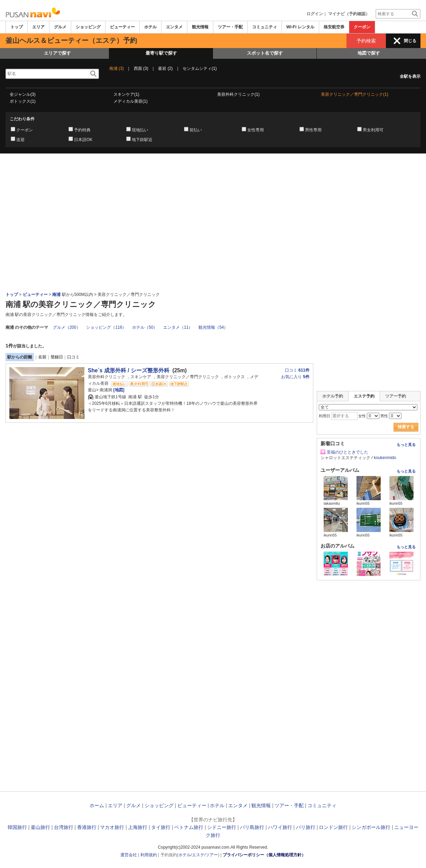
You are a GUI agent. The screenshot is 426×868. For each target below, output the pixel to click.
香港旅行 (87, 827)
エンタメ (174, 27)
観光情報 (200, 27)
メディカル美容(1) (131, 101)
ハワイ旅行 (280, 827)
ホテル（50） (145, 327)
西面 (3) (141, 68)
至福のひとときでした (348, 452)
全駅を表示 (410, 76)
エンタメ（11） (178, 327)
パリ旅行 (306, 827)
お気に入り (295, 377)
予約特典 (82, 130)
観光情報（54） (213, 327)
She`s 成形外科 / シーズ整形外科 (129, 370)
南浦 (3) (117, 68)
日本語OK (83, 140)
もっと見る (406, 445)
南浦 (57, 295)
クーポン (362, 27)
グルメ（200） (67, 327)
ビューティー (122, 27)
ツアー (212, 855)
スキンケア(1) (126, 94)
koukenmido (385, 458)
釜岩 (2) (165, 68)
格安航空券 (334, 27)
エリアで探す (57, 53)
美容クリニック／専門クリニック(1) (355, 94)
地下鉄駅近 (142, 140)
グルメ (60, 27)
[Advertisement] (213, 172)
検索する (406, 427)
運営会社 (129, 855)
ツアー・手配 (230, 27)
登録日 (57, 357)
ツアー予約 (396, 396)
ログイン (315, 14)
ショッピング (88, 27)
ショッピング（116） (106, 327)
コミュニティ (265, 27)
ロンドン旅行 (333, 827)
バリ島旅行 (252, 827)
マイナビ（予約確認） (349, 14)
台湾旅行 (64, 827)
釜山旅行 (40, 827)
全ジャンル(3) (23, 94)
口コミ (73, 357)
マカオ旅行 (112, 827)
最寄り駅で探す (161, 53)
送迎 (20, 140)
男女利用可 (373, 130)
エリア (38, 27)
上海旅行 (138, 827)
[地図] (118, 390)
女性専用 (256, 130)
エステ (198, 855)
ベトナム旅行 (189, 827)
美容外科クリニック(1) (238, 94)
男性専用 (313, 130)
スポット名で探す (265, 53)
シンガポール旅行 (371, 827)
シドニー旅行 (222, 827)
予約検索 (366, 41)
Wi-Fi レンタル (300, 27)
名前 (42, 357)
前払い (196, 130)
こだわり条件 (22, 119)
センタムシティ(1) (200, 68)
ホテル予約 (333, 396)
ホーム (97, 805)
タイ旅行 (161, 827)
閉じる (410, 41)
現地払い (140, 130)
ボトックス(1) (23, 101)
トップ (17, 27)
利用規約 (149, 855)
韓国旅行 (17, 827)
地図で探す (369, 53)
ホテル (150, 27)
